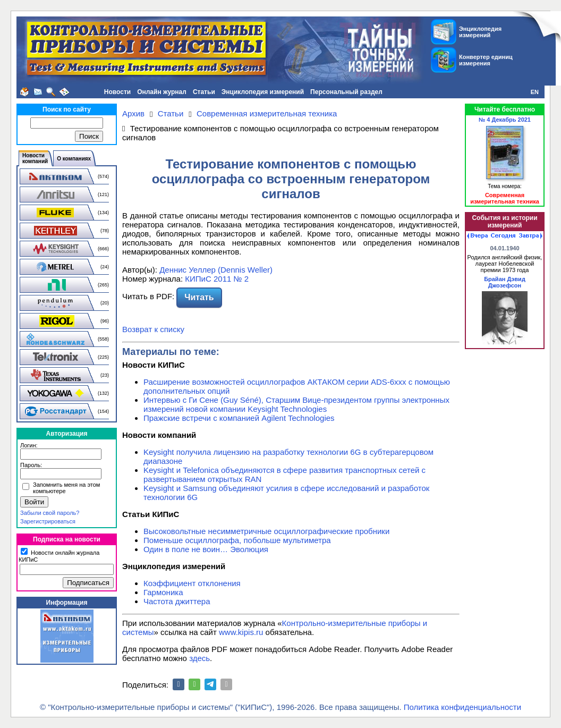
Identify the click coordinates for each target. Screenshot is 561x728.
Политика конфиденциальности (462, 707)
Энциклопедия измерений (263, 92)
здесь (199, 658)
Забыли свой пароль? (50, 513)
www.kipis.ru (241, 632)
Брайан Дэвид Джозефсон (505, 282)
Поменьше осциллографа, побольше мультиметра (237, 540)
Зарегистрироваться (48, 521)
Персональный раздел (346, 92)
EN (535, 92)
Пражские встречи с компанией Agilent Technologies (239, 418)
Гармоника (163, 592)
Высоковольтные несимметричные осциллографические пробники (266, 531)
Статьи (204, 92)
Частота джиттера (177, 601)
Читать (199, 297)
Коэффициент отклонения (192, 583)
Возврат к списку (153, 329)
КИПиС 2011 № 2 (217, 279)
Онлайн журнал (162, 92)
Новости (117, 92)
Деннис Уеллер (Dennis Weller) (216, 270)
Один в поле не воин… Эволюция (206, 549)
